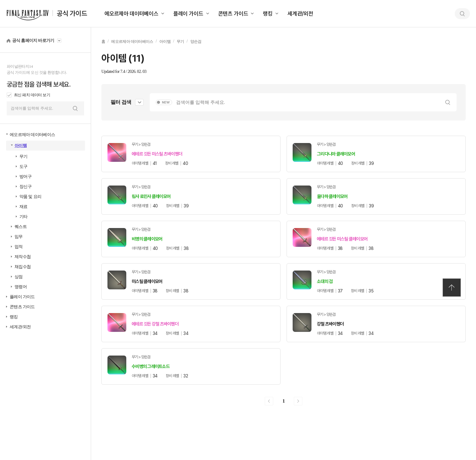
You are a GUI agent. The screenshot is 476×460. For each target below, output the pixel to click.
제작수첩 (23, 257)
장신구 (25, 187)
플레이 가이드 (188, 14)
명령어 (21, 287)
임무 (19, 237)
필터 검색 (121, 102)
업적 (19, 247)
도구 (24, 167)
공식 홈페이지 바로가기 (33, 41)
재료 (24, 207)
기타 (24, 217)
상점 (19, 277)
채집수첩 (23, 267)
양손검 (196, 41)
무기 (24, 157)
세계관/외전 (300, 14)
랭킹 (268, 14)
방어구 (25, 177)
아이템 (21, 146)
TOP (452, 288)
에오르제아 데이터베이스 (131, 14)
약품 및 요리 (30, 197)
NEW (166, 102)
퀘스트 (21, 227)
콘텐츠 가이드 (233, 14)
